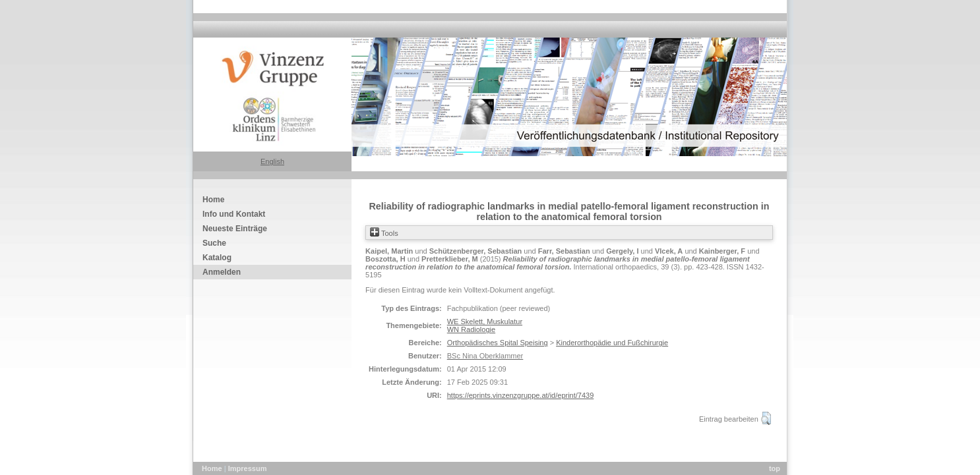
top (775, 468)
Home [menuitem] (213, 200)
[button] (766, 418)
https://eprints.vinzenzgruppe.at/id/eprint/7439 (521, 395)
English (272, 161)
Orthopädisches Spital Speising (498, 343)
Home (213, 468)
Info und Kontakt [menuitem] (234, 214)
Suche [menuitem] (214, 243)
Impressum (248, 468)
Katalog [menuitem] (217, 258)
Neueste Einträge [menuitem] (235, 229)
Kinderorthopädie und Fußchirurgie (612, 343)
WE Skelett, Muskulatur (485, 321)
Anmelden (222, 272)
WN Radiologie (471, 329)
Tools (384, 233)
